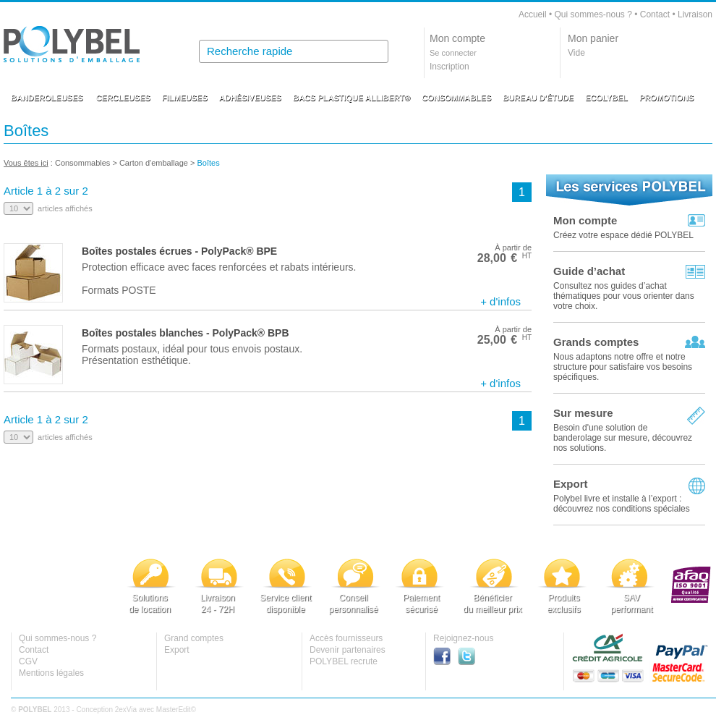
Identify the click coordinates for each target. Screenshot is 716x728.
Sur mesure (583, 413)
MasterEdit (174, 710)
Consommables (82, 163)
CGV (28, 661)
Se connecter (453, 53)
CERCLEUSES (123, 98)
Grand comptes (194, 638)
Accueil (533, 14)
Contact (655, 14)
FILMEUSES (185, 98)
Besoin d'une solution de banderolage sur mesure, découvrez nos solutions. (623, 438)
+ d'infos (500, 301)
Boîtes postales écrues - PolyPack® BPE (179, 251)
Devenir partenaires (348, 650)
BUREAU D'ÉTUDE (538, 98)
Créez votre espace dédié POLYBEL (623, 235)
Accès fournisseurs (346, 638)
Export (571, 484)
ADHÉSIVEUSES (250, 98)
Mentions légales (51, 673)
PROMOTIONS (666, 98)
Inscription (449, 67)
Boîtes (210, 163)
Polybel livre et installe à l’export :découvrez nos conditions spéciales (622, 504)
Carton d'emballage (154, 163)
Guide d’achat (589, 271)
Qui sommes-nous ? (593, 14)
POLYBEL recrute (344, 661)
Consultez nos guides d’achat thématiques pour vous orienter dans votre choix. (624, 296)
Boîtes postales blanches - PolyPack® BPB (186, 333)
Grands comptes (596, 342)
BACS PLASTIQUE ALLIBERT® (351, 98)
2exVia (126, 710)
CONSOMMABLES (456, 98)
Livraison (695, 14)
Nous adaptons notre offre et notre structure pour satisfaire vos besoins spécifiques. (623, 367)
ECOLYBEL (606, 98)
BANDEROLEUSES (47, 98)
